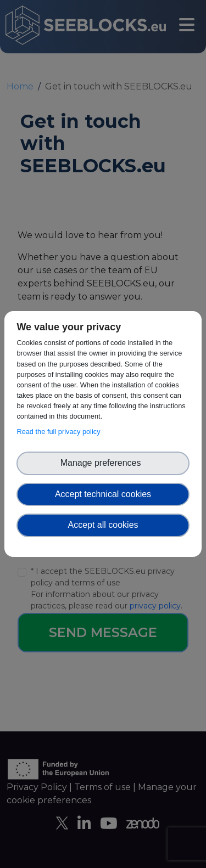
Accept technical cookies (103, 494)
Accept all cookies (103, 525)
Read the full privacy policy (60, 432)
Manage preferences (103, 463)
